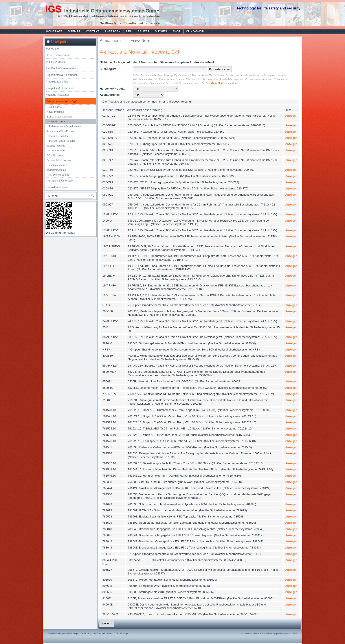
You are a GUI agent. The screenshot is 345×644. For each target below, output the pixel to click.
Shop (177, 31)
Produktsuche (54, 107)
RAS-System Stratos (58, 175)
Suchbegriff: (108, 69)
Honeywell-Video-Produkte (61, 141)
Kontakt (92, 31)
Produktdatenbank (56, 187)
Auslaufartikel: (110, 95)
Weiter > (107, 623)
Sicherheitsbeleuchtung (59, 117)
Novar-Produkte (55, 112)
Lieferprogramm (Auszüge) (61, 101)
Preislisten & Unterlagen (60, 181)
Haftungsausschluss (287, 634)
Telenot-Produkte (56, 146)
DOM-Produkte (55, 155)
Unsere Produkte (56, 62)
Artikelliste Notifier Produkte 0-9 (140, 52)
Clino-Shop (195, 31)
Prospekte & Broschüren (60, 88)
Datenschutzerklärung (265, 634)
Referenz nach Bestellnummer (65, 126)
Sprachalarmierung (57, 165)
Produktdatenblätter (57, 82)
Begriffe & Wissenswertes (61, 68)
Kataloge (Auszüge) (57, 95)
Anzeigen (291, 116)
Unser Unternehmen (58, 55)
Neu (129, 31)
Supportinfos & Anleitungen (62, 75)
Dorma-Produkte (56, 150)
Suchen (161, 31)
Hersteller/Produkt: (113, 89)
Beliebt (143, 31)
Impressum (247, 634)
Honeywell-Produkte (58, 136)
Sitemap (74, 31)
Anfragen (113, 31)
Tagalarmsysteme (56, 170)
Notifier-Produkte (56, 121)
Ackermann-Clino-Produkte (61, 131)
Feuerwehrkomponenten (60, 160)
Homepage (54, 31)
